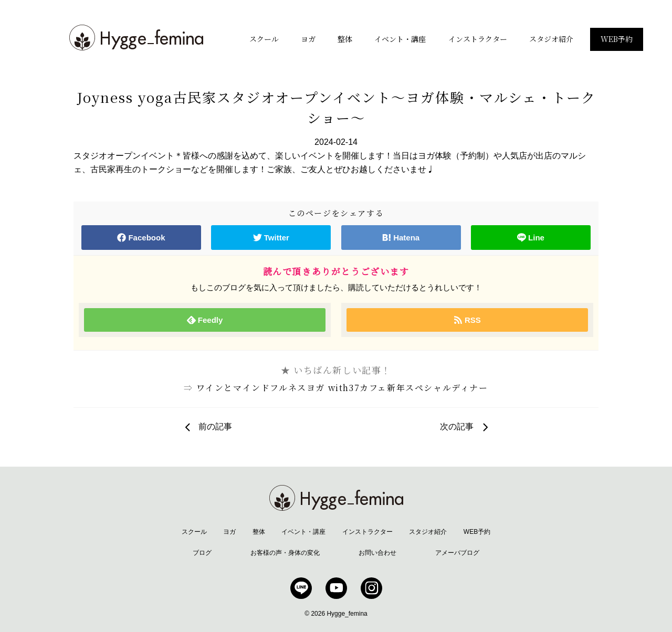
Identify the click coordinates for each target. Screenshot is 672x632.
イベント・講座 (400, 39)
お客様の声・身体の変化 (285, 553)
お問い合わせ (377, 553)
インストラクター (478, 39)
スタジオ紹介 (551, 39)
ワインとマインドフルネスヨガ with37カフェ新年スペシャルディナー (342, 388)
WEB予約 (617, 39)
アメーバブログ (457, 553)
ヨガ (308, 39)
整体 (345, 39)
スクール (264, 39)
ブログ (202, 553)
